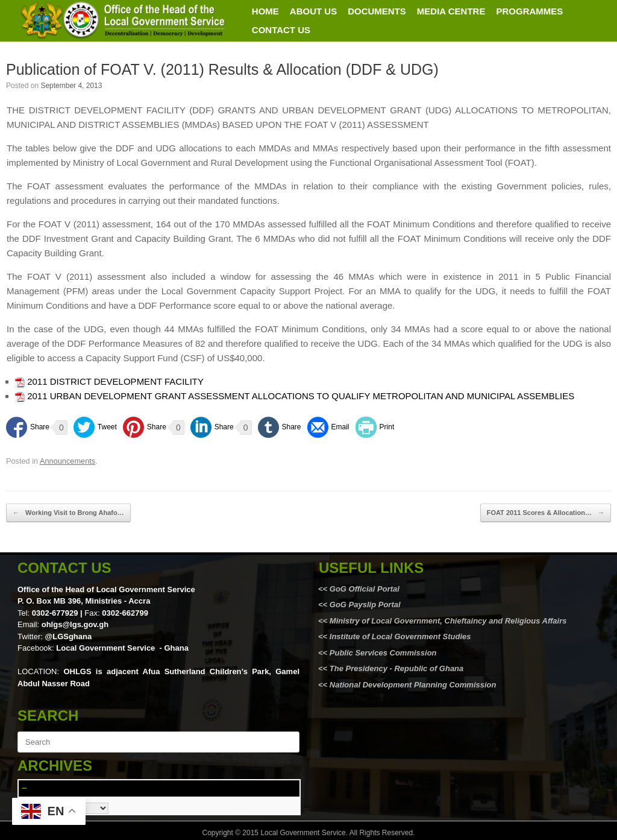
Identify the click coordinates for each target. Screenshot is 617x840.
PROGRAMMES (529, 11)
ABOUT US (313, 11)
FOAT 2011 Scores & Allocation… (546, 513)
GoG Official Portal (365, 589)
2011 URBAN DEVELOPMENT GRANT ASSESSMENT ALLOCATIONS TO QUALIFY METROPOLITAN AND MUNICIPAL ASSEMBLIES (301, 396)
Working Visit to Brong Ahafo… (68, 513)
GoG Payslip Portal (365, 605)
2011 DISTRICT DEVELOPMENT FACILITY (115, 381)
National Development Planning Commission (413, 685)
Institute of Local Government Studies (399, 636)
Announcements (67, 461)
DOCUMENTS (377, 11)
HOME (265, 11)
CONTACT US (281, 30)
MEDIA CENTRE (451, 11)
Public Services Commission (383, 653)
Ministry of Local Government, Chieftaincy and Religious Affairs (448, 621)
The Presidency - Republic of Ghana (395, 668)
